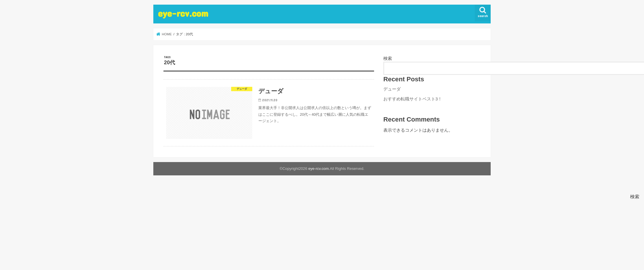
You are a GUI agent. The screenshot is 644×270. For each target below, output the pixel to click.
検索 (388, 58)
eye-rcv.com (183, 13)
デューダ (392, 89)
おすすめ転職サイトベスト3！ (413, 99)
